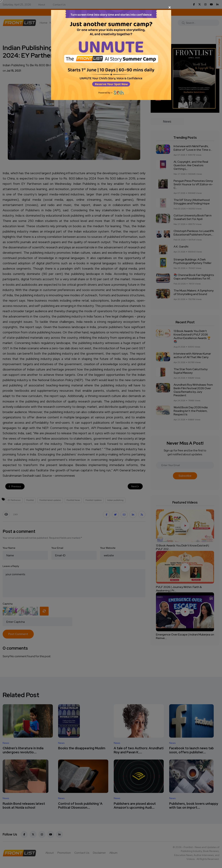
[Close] (111, 7)
